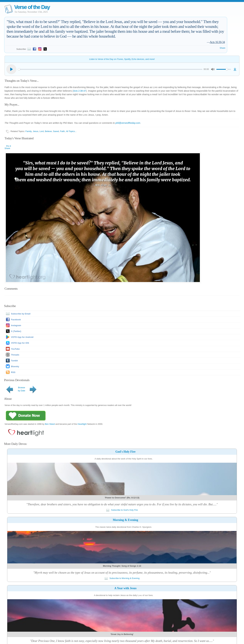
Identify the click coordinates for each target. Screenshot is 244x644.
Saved (56, 131)
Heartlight (82, 424)
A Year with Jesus (125, 588)
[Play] (11, 69)
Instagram (16, 325)
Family (28, 131)
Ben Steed (50, 424)
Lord (42, 131)
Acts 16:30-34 (217, 42)
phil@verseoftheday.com (128, 123)
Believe (48, 131)
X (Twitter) (16, 331)
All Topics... (71, 131)
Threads (15, 355)
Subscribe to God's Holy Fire (122, 510)
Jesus (36, 131)
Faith (62, 131)
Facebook (16, 320)
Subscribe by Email (17, 314)
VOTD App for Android (22, 337)
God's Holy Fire (125, 452)
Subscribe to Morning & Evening (122, 578)
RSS (13, 372)
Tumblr (14, 361)
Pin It (9, 146)
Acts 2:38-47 (80, 91)
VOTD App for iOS (20, 343)
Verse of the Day (32, 7)
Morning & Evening (125, 520)
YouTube (15, 349)
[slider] (110, 69)
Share (223, 48)
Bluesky (15, 366)
